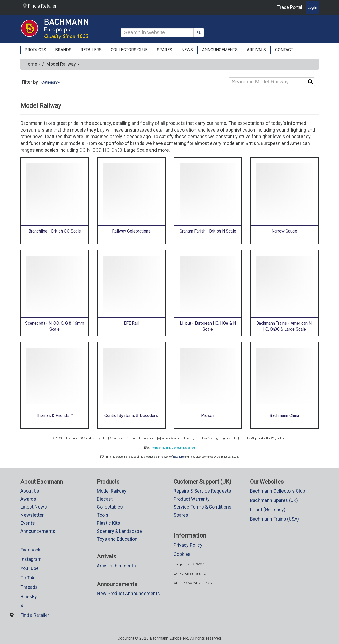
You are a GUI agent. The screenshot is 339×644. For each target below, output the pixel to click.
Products (35, 50)
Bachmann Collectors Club (278, 491)
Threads (29, 587)
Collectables (110, 507)
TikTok (27, 578)
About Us (30, 491)
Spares (181, 515)
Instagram (31, 559)
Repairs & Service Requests (202, 491)
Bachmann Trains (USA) (274, 519)
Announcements (38, 531)
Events (28, 523)
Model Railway (63, 64)
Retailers (178, 457)
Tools (103, 515)
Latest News (34, 507)
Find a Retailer (40, 6)
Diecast (105, 499)
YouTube (30, 568)
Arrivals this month (116, 566)
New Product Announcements (128, 593)
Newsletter (32, 515)
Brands (63, 50)
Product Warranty (192, 499)
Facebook (30, 550)
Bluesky (29, 597)
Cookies (182, 554)
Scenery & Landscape (119, 531)
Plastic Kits (109, 523)
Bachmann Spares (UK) (274, 500)
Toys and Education (117, 539)
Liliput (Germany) (268, 509)
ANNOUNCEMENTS (220, 50)
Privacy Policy (188, 545)
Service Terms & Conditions (202, 507)
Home (33, 64)
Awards (28, 499)
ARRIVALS (256, 50)
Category (51, 82)
